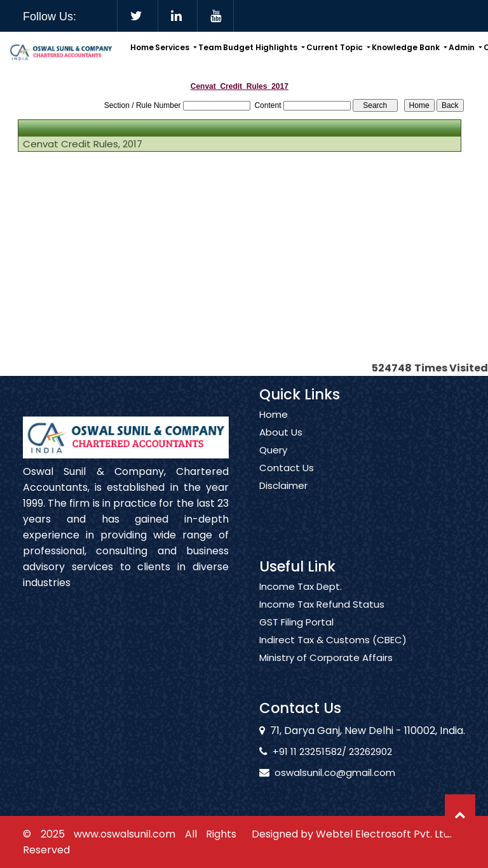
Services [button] (173, 47)
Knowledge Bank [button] (407, 47)
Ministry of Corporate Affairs (326, 673)
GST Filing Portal (296, 638)
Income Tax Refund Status (322, 620)
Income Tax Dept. (301, 602)
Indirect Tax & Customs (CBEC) (333, 655)
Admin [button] (463, 47)
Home (142, 47)
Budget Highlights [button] (261, 47)
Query (273, 465)
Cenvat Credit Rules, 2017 (83, 144)
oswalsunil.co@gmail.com (320, 772)
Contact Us (287, 483)
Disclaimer (283, 501)
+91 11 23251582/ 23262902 (318, 751)
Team (210, 47)
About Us (281, 448)
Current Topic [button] (335, 47)
